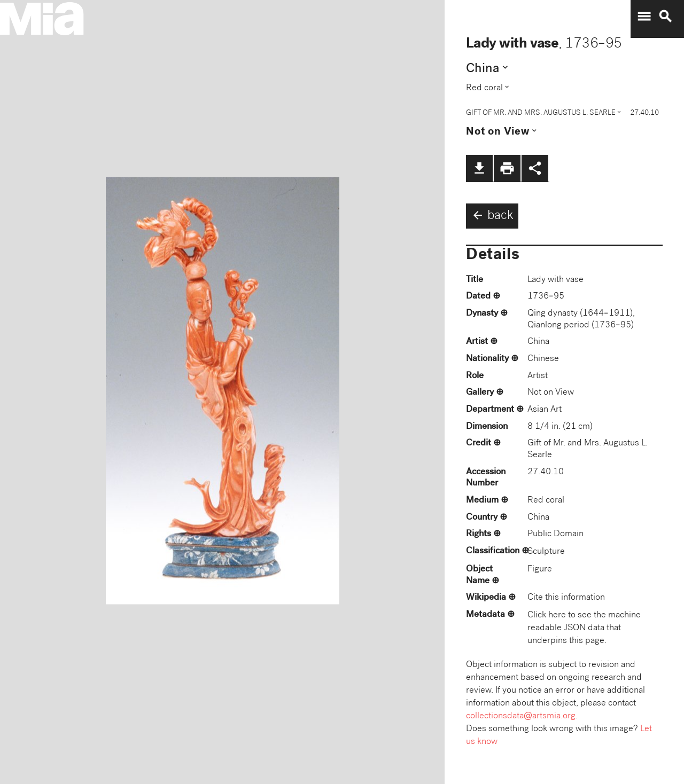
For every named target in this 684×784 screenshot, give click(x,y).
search (665, 17)
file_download (479, 168)
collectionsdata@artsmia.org (521, 716)
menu (644, 17)
